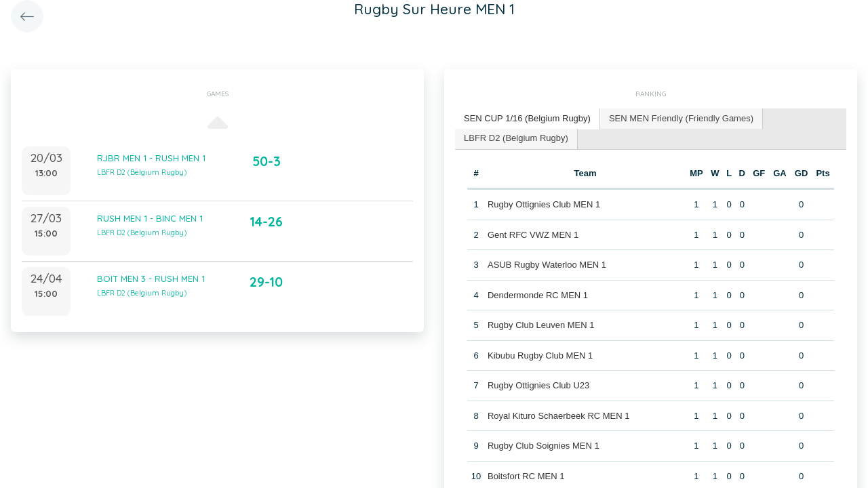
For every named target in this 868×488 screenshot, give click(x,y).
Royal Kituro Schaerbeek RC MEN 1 (559, 416)
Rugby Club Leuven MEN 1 (541, 325)
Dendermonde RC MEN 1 (538, 295)
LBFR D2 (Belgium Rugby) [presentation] (516, 138)
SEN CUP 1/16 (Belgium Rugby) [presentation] (527, 118)
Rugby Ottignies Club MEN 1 (544, 204)
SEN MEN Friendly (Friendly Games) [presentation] (681, 118)
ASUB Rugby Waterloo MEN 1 (547, 265)
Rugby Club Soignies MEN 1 (544, 446)
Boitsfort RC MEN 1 (526, 476)
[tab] (528, 119)
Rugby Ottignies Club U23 (538, 385)
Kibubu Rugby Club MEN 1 (540, 355)
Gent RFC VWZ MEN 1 (533, 235)
